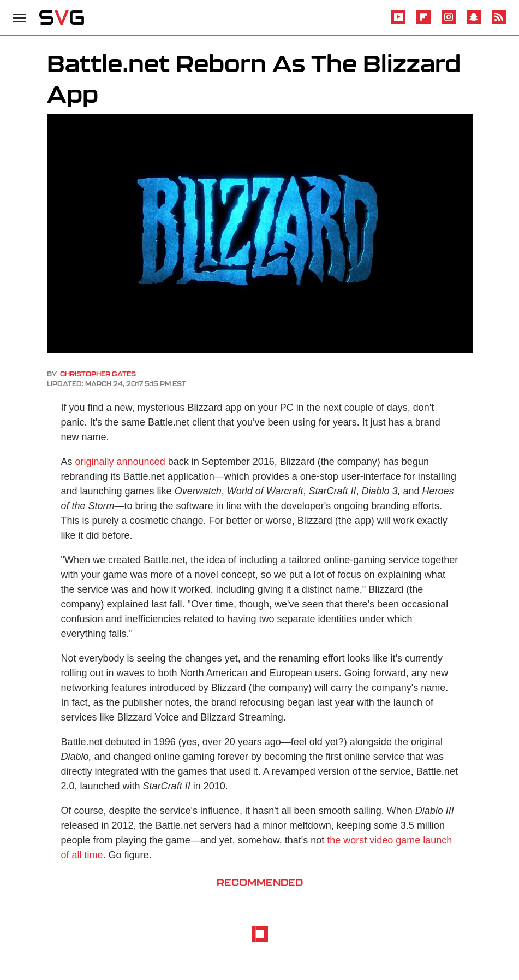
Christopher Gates (98, 374)
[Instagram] (449, 22)
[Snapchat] (474, 22)
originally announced (120, 462)
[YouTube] (398, 22)
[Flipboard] (423, 22)
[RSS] (499, 22)
